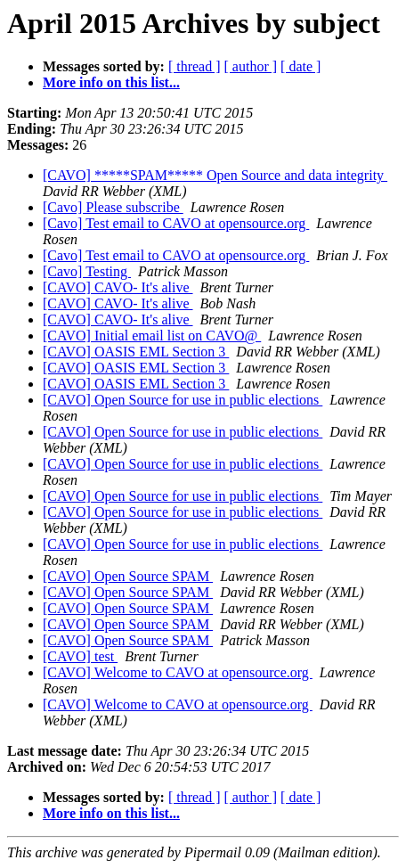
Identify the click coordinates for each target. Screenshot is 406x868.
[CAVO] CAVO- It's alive (118, 287)
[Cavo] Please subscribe (113, 207)
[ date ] (300, 66)
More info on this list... (111, 82)
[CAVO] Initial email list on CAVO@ (152, 336)
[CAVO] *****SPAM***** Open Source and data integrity (215, 175)
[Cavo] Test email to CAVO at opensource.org (176, 223)
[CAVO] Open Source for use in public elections (183, 400)
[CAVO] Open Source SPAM (128, 576)
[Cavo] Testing (87, 271)
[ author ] (251, 66)
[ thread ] (195, 66)
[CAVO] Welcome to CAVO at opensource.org (178, 672)
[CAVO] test (80, 656)
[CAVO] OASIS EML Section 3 (136, 352)
